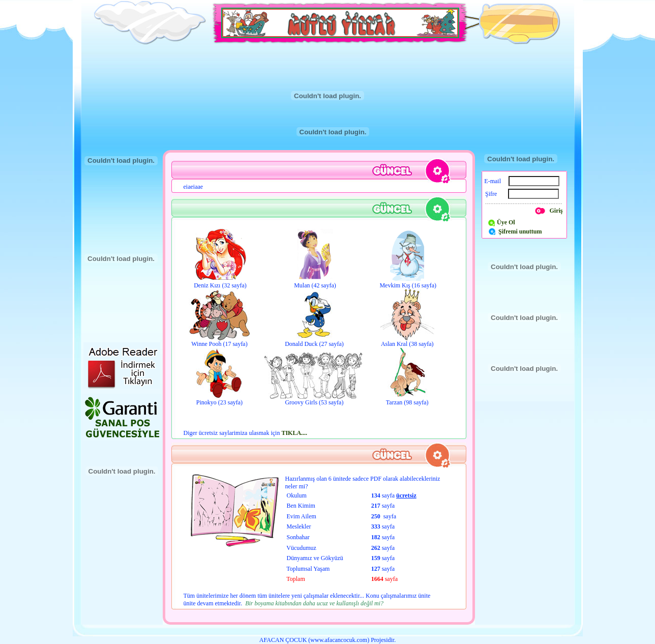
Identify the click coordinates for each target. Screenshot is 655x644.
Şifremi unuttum (520, 231)
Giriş (556, 211)
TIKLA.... (294, 433)
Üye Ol (506, 222)
